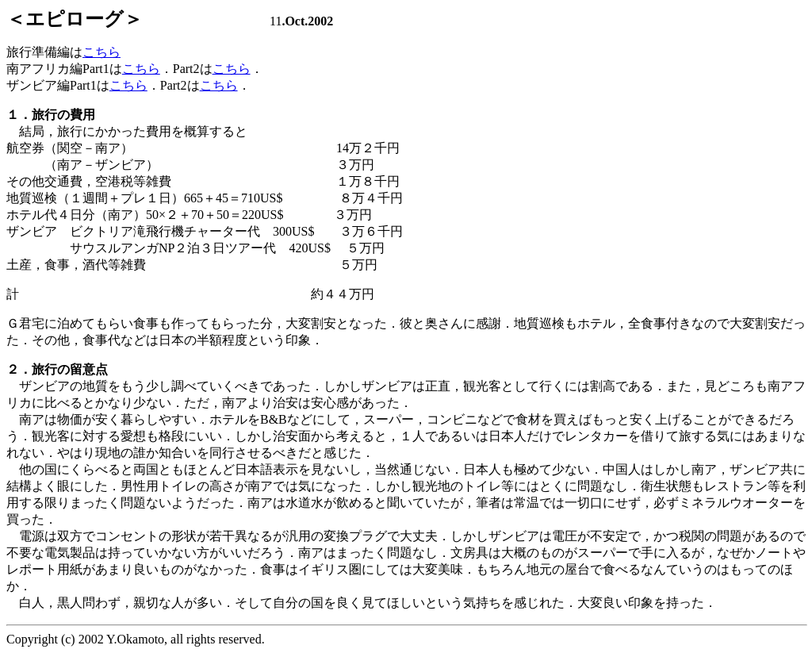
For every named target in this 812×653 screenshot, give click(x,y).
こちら (101, 52)
